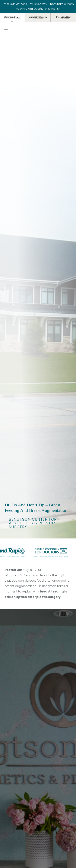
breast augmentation (21, 586)
